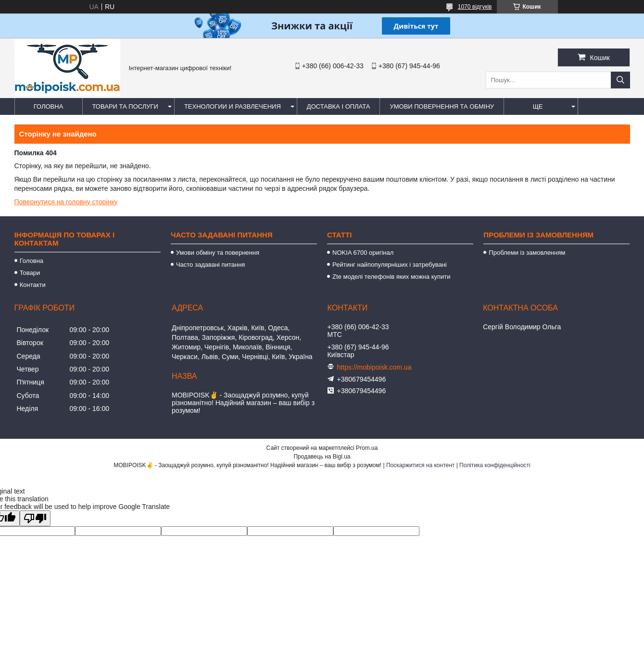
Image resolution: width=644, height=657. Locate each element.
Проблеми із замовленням (527, 253)
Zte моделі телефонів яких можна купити (391, 277)
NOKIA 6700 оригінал (363, 253)
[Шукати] (620, 80)
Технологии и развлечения (233, 106)
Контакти (33, 285)
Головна (49, 106)
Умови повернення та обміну (442, 106)
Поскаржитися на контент (420, 465)
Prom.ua (367, 448)
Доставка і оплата (339, 106)
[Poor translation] (35, 518)
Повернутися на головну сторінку (66, 202)
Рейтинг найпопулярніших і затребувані (390, 265)
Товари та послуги (125, 106)
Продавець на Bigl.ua (322, 457)
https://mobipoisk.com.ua (374, 367)
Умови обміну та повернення (218, 253)
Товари (30, 273)
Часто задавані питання (210, 265)
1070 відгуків (475, 7)
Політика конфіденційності (495, 465)
